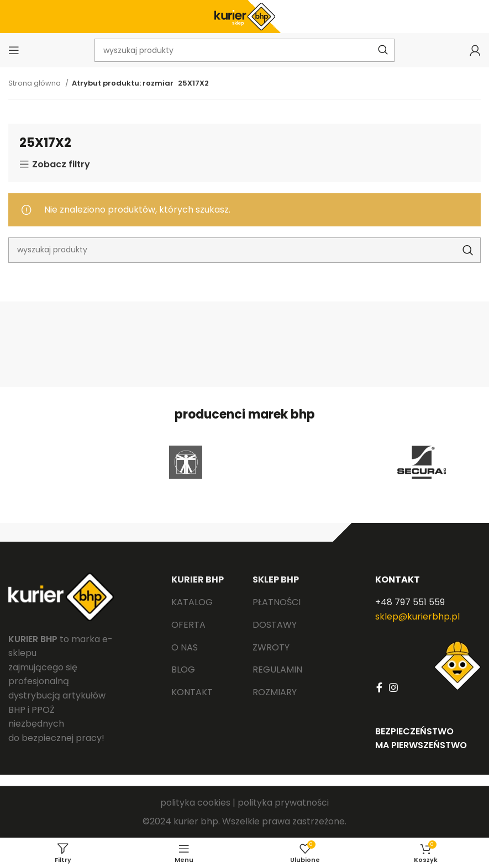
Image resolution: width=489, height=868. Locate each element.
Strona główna (35, 83)
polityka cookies (195, 803)
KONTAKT (398, 579)
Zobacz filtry (61, 165)
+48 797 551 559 (410, 602)
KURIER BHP (198, 579)
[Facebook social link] (379, 687)
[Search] (244, 250)
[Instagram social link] (393, 687)
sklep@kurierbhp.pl (417, 616)
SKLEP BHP (276, 579)
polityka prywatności (283, 803)
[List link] (204, 602)
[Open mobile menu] (14, 50)
